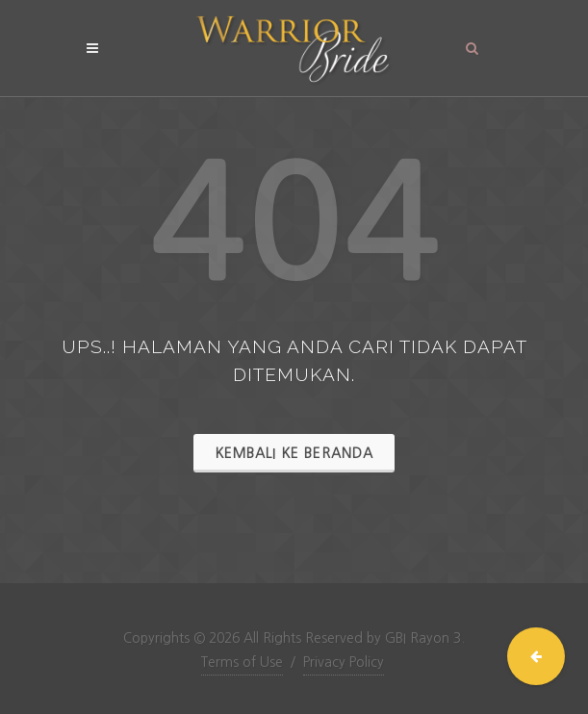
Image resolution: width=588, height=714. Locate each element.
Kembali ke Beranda (294, 453)
